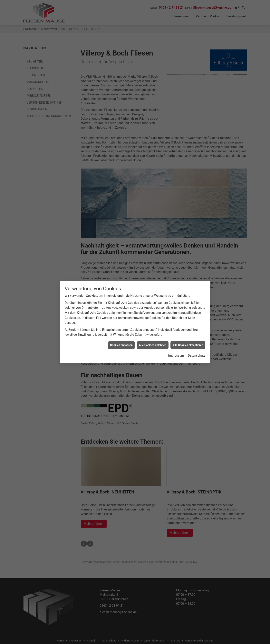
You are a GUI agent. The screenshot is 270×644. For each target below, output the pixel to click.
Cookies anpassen (121, 345)
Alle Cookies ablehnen (153, 345)
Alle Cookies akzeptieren (188, 345)
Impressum (176, 356)
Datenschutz (197, 356)
